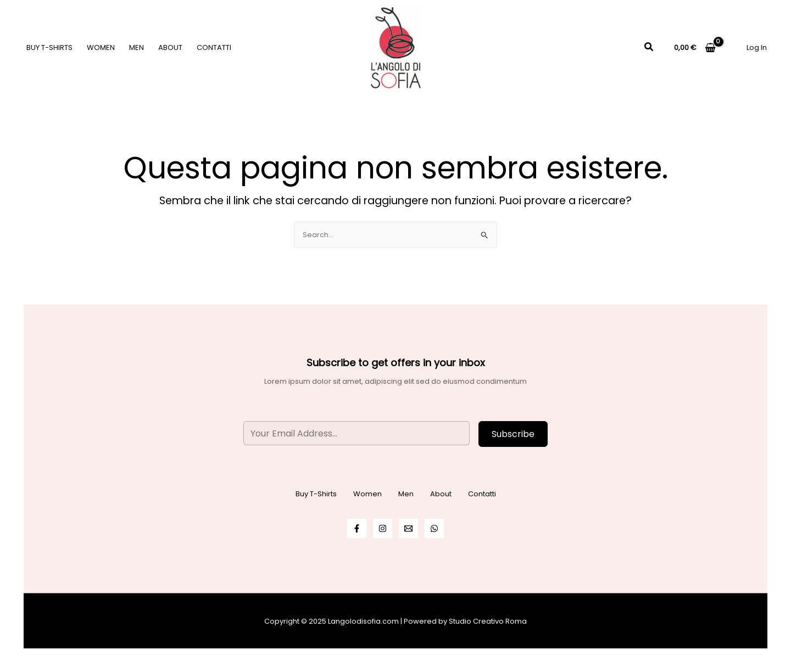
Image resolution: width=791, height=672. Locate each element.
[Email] (408, 528)
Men (137, 47)
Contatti (214, 47)
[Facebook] (357, 528)
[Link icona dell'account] (757, 47)
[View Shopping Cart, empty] (695, 47)
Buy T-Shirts (49, 47)
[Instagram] (383, 528)
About (170, 47)
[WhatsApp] (434, 528)
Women (101, 47)
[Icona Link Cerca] (649, 48)
